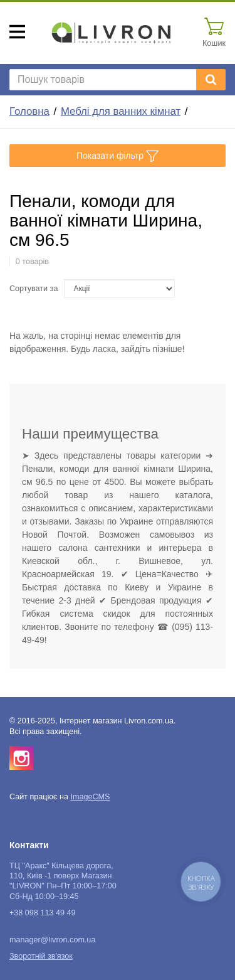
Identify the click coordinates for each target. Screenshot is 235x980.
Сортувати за (34, 289)
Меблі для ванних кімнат (121, 111)
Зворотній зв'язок (41, 956)
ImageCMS (90, 797)
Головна (29, 111)
